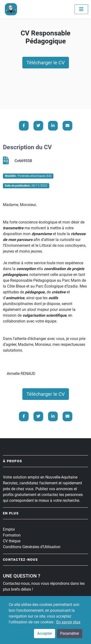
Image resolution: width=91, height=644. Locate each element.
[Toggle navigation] (81, 9)
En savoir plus (68, 622)
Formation (12, 535)
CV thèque (12, 541)
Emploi (9, 529)
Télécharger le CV (46, 63)
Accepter (45, 633)
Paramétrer (70, 633)
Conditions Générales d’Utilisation (32, 547)
